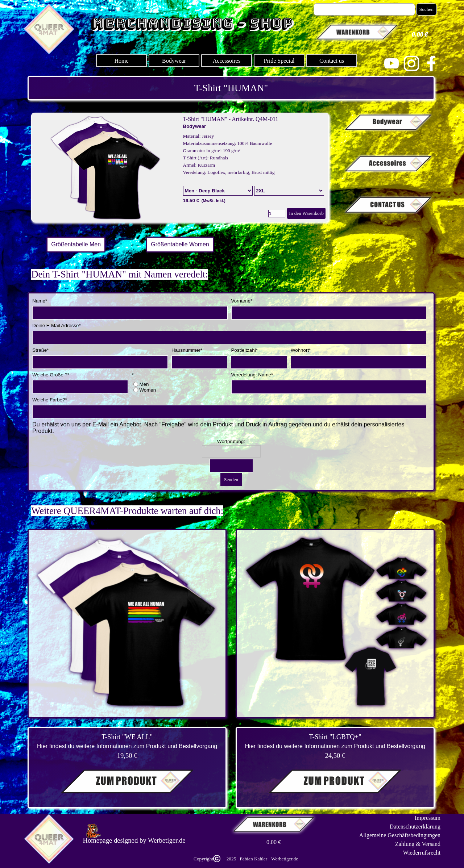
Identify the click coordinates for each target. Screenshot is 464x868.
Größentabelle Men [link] (76, 244)
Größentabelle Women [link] (180, 244)
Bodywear (174, 61)
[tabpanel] (231, 88)
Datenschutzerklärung (415, 827)
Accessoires (227, 61)
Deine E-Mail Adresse (56, 325)
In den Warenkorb (306, 213)
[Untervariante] (289, 191)
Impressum (428, 818)
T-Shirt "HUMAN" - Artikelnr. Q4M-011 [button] (231, 119)
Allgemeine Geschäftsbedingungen (400, 835)
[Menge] (277, 214)
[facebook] (431, 63)
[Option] (218, 191)
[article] (180, 167)
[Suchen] (364, 9)
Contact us (332, 61)
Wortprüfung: (231, 441)
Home (121, 61)
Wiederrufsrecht (422, 853)
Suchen (426, 9)
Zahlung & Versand (418, 844)
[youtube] (391, 63)
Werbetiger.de (167, 840)
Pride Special (279, 61)
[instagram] (411, 63)
